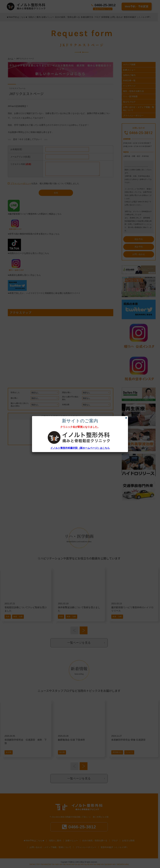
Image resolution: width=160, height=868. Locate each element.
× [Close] (126, 418)
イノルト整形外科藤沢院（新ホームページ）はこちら (80, 448)
